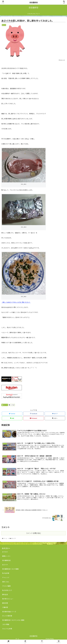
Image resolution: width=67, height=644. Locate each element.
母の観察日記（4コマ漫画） (11, 569)
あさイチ (5, 405)
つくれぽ (12, 405)
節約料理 (5, 603)
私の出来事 (6, 573)
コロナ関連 (6, 624)
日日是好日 (34, 2)
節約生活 (5, 594)
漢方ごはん (6, 582)
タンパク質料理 (7, 616)
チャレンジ (6, 577)
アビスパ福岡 (6, 586)
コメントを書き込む (34, 533)
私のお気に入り (7, 590)
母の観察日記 (6, 560)
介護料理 (5, 607)
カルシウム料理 (7, 629)
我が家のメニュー (8, 599)
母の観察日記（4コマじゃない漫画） (14, 620)
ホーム (17, 639)
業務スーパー (6, 556)
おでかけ (5, 552)
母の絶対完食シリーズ (9, 612)
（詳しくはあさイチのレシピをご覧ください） (16, 302)
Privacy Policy (50, 639)
